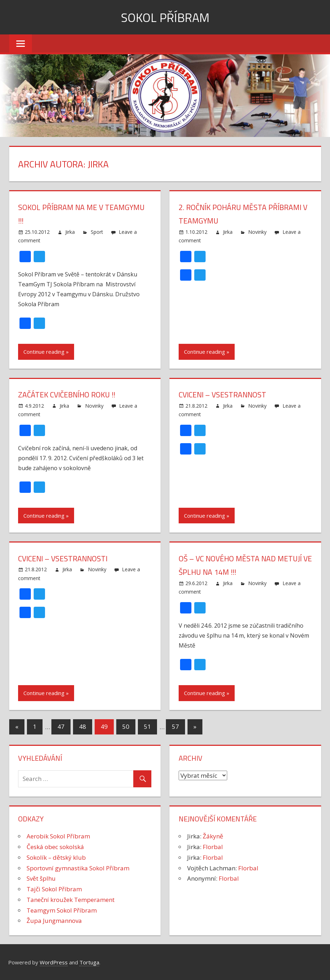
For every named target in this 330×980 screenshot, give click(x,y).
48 (83, 726)
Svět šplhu (41, 878)
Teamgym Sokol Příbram (62, 910)
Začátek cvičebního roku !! (69, 395)
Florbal (213, 847)
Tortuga (89, 962)
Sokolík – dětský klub (56, 857)
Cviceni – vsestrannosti (64, 558)
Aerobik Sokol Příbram (58, 836)
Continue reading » (46, 352)
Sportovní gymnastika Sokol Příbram (78, 868)
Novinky (257, 232)
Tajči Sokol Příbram (54, 889)
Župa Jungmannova (54, 921)
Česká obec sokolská (55, 847)
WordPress (54, 962)
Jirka (70, 232)
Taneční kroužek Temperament (71, 900)
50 (126, 726)
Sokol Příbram (165, 17)
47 (61, 726)
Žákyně (213, 836)
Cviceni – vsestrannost (224, 395)
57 (175, 726)
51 (147, 726)
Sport (97, 232)
